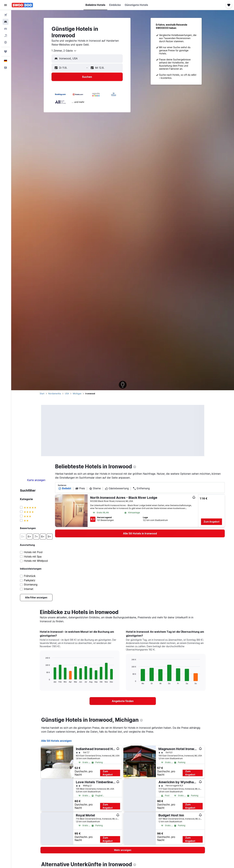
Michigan (77, 394)
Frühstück (30, 576)
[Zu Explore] (6, 42)
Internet (29, 589)
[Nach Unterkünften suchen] (6, 22)
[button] (6, 5)
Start (42, 394)
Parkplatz (30, 580)
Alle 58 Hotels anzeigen (56, 741)
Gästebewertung (117, 489)
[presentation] (135, 467)
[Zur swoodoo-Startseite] (22, 5)
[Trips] (6, 52)
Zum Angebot (211, 522)
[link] (36, 598)
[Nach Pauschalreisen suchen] (6, 35)
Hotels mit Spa (33, 557)
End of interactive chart (44, 680)
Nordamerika (55, 394)
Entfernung (141, 489)
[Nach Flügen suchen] (6, 15)
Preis (80, 489)
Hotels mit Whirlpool (36, 561)
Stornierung (31, 585)
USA (67, 394)
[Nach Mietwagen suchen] (6, 29)
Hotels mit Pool (33, 552)
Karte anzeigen (36, 480)
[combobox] (64, 51)
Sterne (95, 489)
